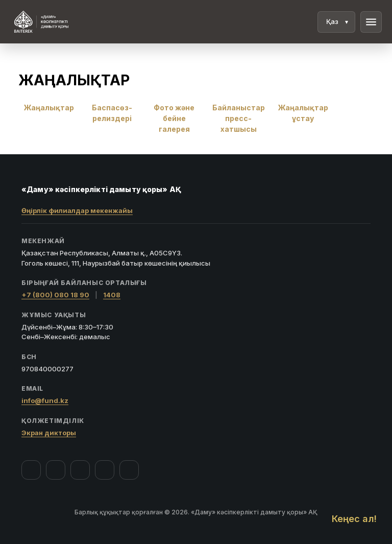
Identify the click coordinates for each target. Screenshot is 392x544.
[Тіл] (336, 22)
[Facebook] (31, 470)
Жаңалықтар (49, 108)
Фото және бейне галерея (174, 118)
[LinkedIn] (129, 470)
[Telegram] (105, 470)
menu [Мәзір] (371, 22)
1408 (112, 295)
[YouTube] (80, 470)
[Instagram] (56, 470)
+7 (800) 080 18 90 (55, 295)
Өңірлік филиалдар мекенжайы (77, 210)
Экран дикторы (49, 433)
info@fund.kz (45, 400)
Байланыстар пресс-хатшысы (239, 118)
